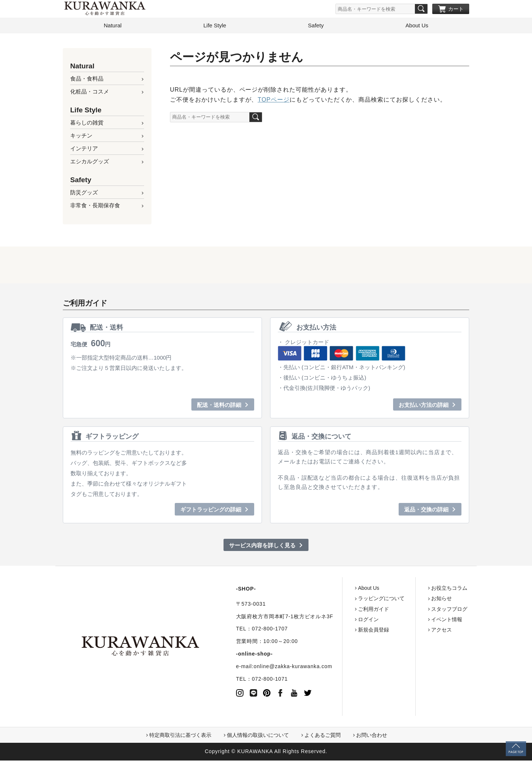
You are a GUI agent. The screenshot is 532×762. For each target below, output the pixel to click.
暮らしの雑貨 (87, 124)
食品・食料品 (87, 80)
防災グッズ (84, 194)
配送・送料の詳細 (219, 406)
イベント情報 (418, 621)
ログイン (340, 621)
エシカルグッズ (90, 163)
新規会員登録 (345, 631)
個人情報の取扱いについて (258, 737)
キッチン (81, 137)
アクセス (413, 631)
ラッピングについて (353, 600)
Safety (316, 27)
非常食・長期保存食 (95, 207)
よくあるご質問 (323, 737)
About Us (417, 27)
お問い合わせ (372, 737)
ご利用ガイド (345, 610)
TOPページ (273, 101)
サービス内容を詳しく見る (262, 547)
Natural (113, 27)
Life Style (215, 27)
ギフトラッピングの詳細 (211, 511)
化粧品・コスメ (90, 93)
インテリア (84, 150)
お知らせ (413, 600)
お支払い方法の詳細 (424, 406)
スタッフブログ (421, 610)
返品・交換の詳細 (426, 511)
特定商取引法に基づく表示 (180, 737)
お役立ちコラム (421, 589)
